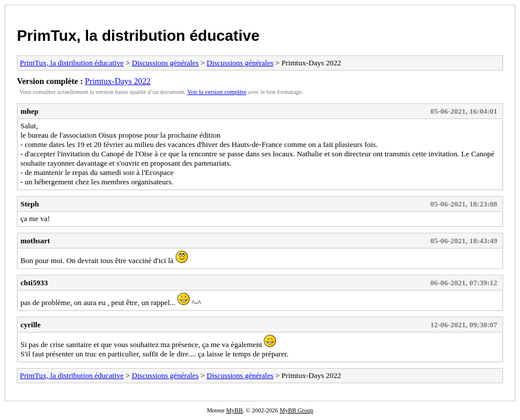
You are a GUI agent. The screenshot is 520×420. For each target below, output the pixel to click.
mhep (29, 111)
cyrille (31, 325)
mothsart (35, 241)
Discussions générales (165, 63)
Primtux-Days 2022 (118, 81)
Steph (30, 204)
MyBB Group (296, 410)
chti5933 (34, 283)
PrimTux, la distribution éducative (138, 36)
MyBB (235, 410)
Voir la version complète (217, 92)
